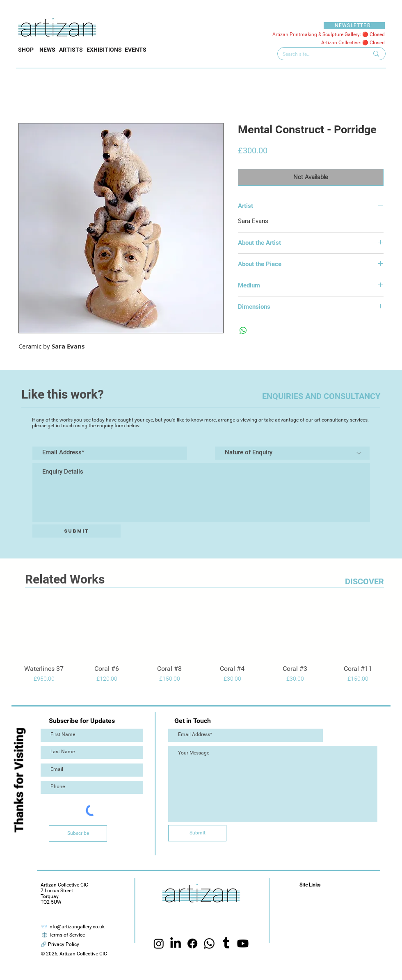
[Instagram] (159, 944)
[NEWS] (47, 50)
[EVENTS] (136, 50)
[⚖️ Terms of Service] (63, 935)
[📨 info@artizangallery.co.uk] (73, 927)
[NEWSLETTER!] (354, 25)
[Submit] (77, 531)
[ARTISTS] (71, 50)
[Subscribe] (78, 834)
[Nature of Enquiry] (292, 453)
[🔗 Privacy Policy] (60, 945)
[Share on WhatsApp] (243, 330)
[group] (201, 643)
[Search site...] (319, 54)
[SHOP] (26, 50)
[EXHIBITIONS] (104, 50)
